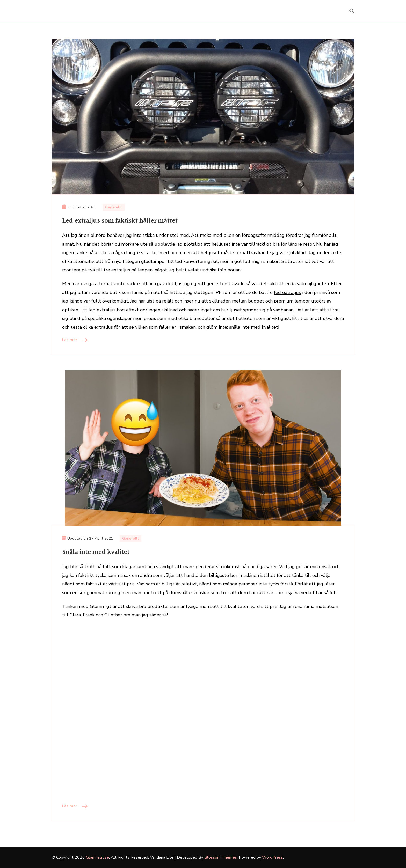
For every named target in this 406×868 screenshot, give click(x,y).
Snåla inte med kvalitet (96, 552)
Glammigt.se (97, 857)
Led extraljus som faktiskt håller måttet (120, 221)
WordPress (273, 857)
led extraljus (287, 292)
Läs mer (70, 340)
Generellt (114, 207)
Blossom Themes (221, 857)
